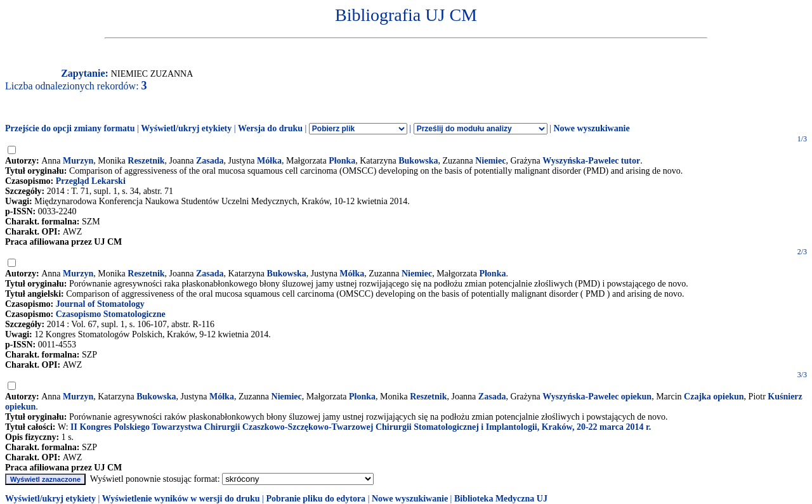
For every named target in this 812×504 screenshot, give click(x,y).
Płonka (342, 161)
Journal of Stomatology (100, 304)
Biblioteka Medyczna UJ (501, 499)
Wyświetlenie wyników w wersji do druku (181, 499)
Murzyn (78, 161)
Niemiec (490, 161)
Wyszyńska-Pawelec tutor (591, 161)
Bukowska (418, 161)
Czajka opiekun (714, 397)
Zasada (210, 161)
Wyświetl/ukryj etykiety (186, 128)
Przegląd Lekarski (91, 181)
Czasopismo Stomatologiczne (111, 314)
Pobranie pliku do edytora (316, 499)
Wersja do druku (270, 128)
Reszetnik (146, 161)
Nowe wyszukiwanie (591, 128)
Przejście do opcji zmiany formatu (70, 128)
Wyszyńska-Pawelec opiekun (597, 397)
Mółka (269, 161)
